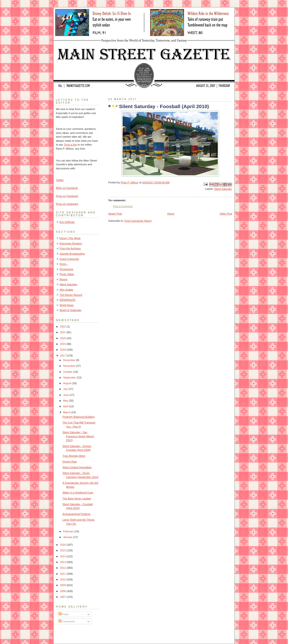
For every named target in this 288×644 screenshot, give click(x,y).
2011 (63, 574)
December (70, 360)
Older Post (226, 214)
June (66, 395)
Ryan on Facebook (67, 196)
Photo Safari (67, 274)
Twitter (60, 180)
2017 (63, 356)
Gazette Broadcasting (72, 254)
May (66, 401)
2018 (63, 350)
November (70, 366)
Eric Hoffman (67, 222)
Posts (64, 614)
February (69, 531)
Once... (64, 264)
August (67, 383)
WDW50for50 (67, 300)
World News (67, 305)
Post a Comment (123, 206)
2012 (63, 568)
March (67, 412)
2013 (63, 562)
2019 (63, 344)
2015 (63, 550)
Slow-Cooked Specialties (77, 467)
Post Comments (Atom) (138, 221)
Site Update (66, 290)
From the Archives (70, 248)
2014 (63, 556)
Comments (67, 621)
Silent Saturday (223, 189)
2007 (63, 597)
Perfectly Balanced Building (79, 417)
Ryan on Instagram (67, 204)
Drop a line (71, 145)
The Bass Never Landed (77, 498)
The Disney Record (71, 295)
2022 (63, 327)
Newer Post (115, 214)
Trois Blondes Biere (74, 456)
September (70, 377)
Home (171, 214)
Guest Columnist (69, 259)
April (66, 406)
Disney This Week (70, 238)
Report (63, 279)
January (68, 537)
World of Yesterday (71, 310)
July (66, 389)
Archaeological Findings (77, 514)
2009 (63, 585)
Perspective (66, 269)
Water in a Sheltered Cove (78, 493)
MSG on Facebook (67, 188)
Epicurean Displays (71, 243)
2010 (63, 579)
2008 (63, 591)
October (68, 372)
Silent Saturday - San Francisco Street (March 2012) (78, 436)
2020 (63, 338)
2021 (63, 332)
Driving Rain (70, 462)
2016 (63, 545)
